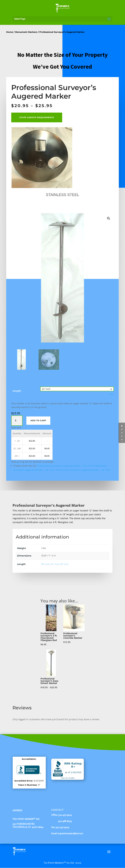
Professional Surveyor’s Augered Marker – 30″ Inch (83, 470)
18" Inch (45, 564)
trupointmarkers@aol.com (70, 833)
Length (17, 391)
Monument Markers (26, 32)
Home (10, 32)
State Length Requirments (37, 117)
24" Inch (55, 564)
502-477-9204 (65, 815)
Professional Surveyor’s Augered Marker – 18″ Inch (65, 466)
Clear (111, 394)
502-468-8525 (62, 821)
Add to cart (38, 421)
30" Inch (64, 564)
